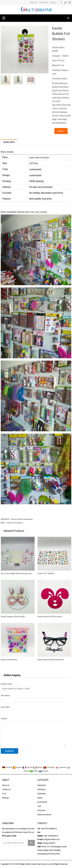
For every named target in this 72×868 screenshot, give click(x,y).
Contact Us (43, 2)
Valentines (42, 794)
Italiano (38, 767)
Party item (42, 810)
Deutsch (7, 767)
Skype (69, 2)
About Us (33, 2)
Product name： (7, 684)
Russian (43, 771)
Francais (28, 767)
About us (6, 785)
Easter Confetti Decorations (22, 519)
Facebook (61, 2)
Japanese (61, 767)
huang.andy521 (49, 843)
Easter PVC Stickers (15, 523)
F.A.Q (4, 794)
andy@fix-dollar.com (52, 839)
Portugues (49, 767)
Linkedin (65, 2)
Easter (66, 56)
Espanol (18, 767)
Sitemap (5, 798)
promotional (42, 802)
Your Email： (6, 707)
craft (39, 806)
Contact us (6, 789)
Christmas (42, 789)
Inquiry (53, 2)
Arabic (34, 771)
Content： (5, 719)
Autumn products (44, 815)
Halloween (42, 785)
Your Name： (6, 696)
